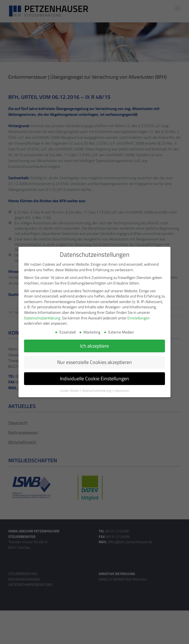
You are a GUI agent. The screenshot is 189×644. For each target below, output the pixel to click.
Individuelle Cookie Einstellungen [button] (95, 378)
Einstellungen (139, 317)
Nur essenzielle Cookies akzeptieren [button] (95, 362)
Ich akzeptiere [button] (95, 345)
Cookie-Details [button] (70, 390)
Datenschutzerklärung (42, 317)
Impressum (122, 390)
